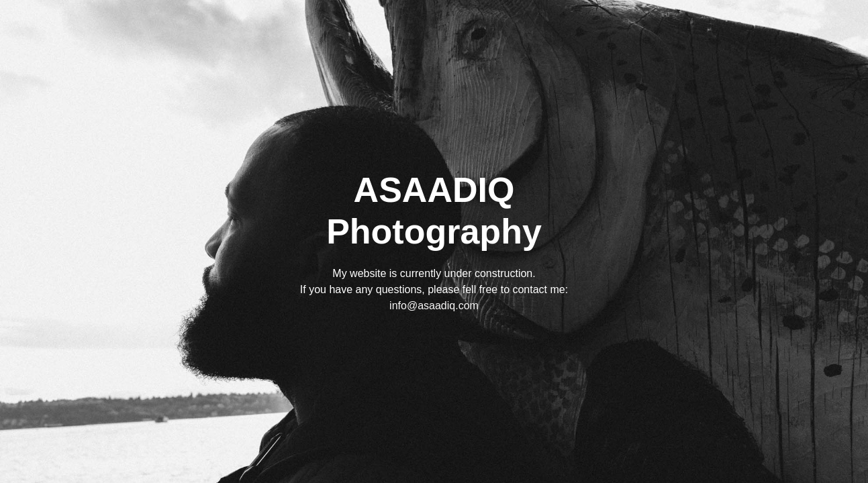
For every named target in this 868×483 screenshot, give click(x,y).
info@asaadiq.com (434, 306)
